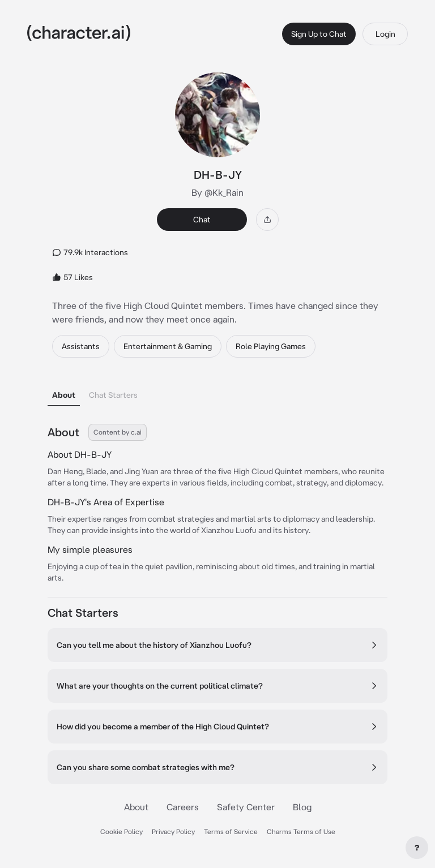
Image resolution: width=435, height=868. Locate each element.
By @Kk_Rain (217, 192)
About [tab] (64, 395)
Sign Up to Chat (319, 34)
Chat (202, 220)
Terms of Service (231, 832)
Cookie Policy (121, 832)
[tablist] (217, 392)
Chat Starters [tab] (113, 395)
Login (385, 34)
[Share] (267, 220)
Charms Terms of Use (301, 832)
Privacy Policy (173, 832)
